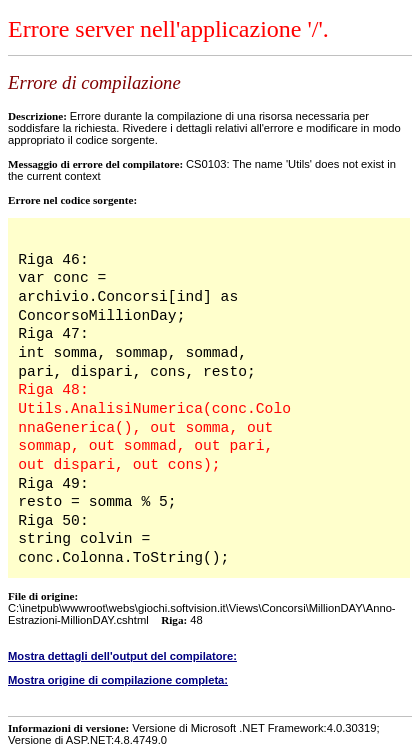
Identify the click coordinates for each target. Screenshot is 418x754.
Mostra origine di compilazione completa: (118, 680)
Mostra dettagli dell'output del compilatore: (122, 656)
